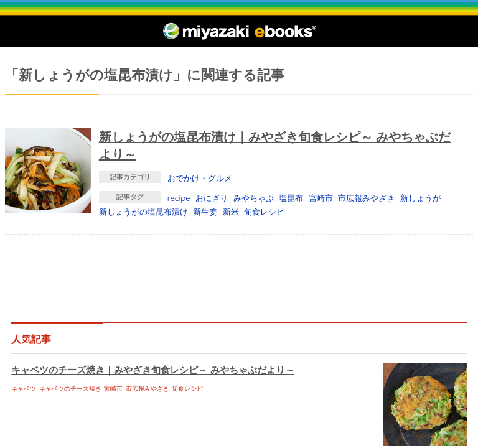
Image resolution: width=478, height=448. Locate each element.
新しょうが (420, 198)
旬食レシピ (264, 212)
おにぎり (212, 198)
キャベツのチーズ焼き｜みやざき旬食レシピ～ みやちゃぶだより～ (152, 370)
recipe (179, 198)
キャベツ (24, 389)
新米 (231, 212)
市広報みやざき (366, 198)
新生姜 (205, 212)
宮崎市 (321, 198)
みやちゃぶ (254, 198)
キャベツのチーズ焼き (70, 389)
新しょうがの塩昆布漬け (143, 212)
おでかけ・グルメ (200, 178)
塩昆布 (291, 198)
